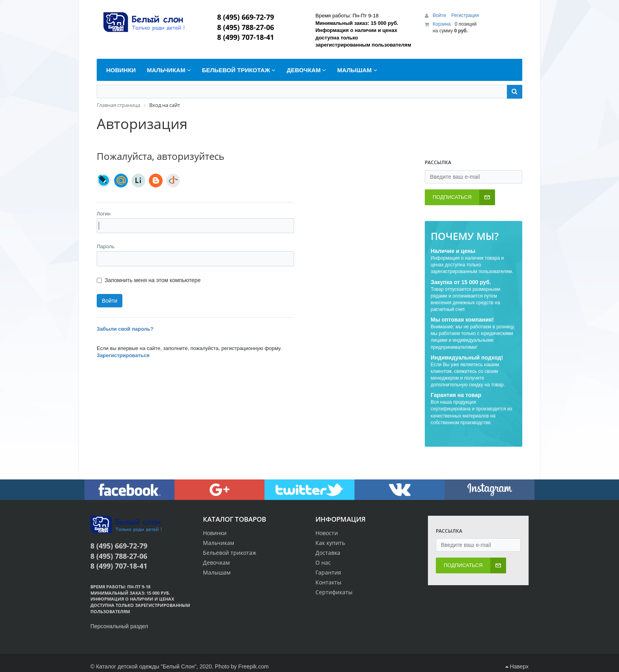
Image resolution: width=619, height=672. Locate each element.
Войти (440, 15)
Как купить (330, 543)
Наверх (517, 666)
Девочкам (216, 562)
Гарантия (328, 572)
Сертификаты (334, 592)
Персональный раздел (119, 626)
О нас (323, 562)
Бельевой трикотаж (230, 553)
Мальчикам (219, 543)
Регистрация (465, 15)
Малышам (217, 572)
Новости (327, 533)
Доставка (328, 553)
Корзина (442, 24)
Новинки (215, 533)
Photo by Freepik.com (242, 666)
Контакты (328, 582)
